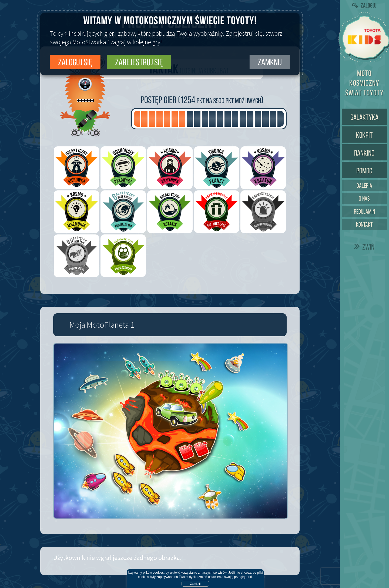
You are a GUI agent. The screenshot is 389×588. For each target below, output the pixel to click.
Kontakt (364, 225)
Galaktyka (364, 117)
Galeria (364, 186)
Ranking (364, 153)
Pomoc (364, 171)
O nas (364, 199)
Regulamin (364, 212)
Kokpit (364, 135)
